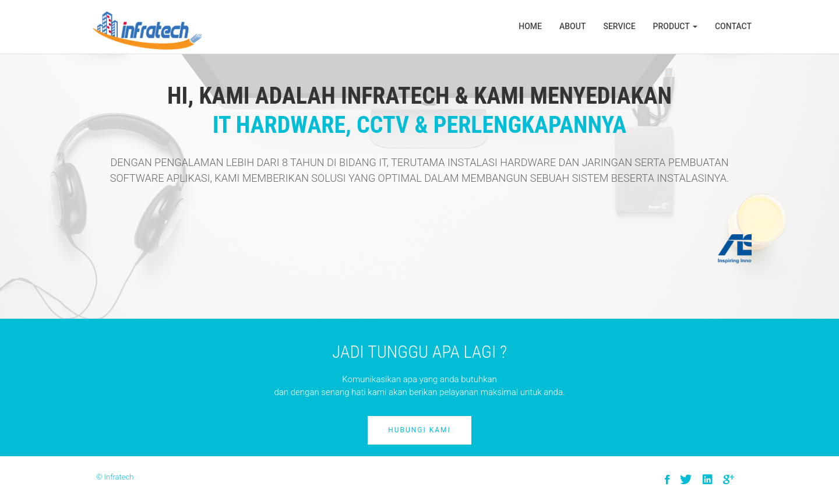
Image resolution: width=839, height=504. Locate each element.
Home (530, 26)
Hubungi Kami (419, 430)
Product (675, 26)
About (572, 26)
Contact (733, 26)
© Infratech (115, 477)
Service (619, 26)
